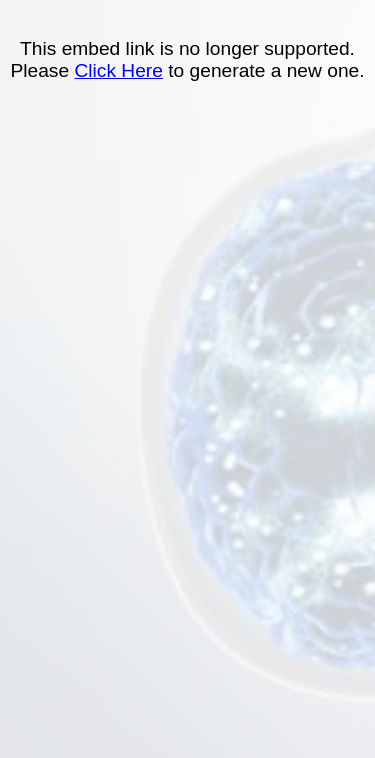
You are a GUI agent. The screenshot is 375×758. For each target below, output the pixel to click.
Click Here (118, 70)
